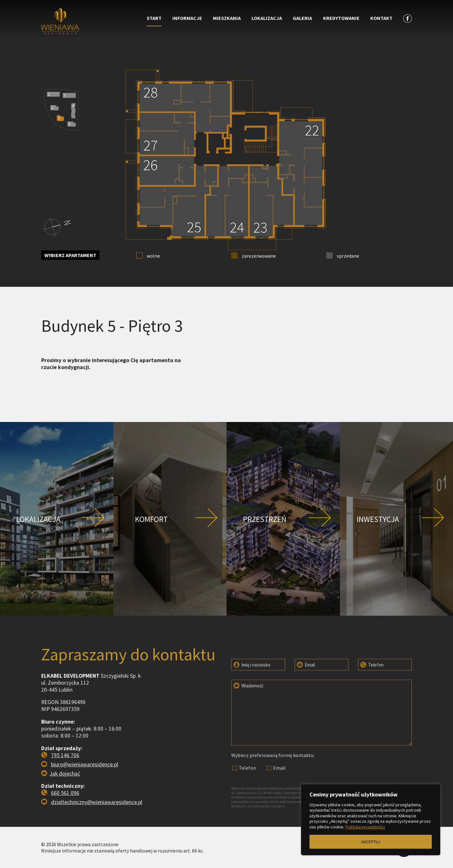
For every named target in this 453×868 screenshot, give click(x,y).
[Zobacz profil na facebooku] (408, 18)
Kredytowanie (341, 18)
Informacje (187, 18)
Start (154, 18)
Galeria (302, 18)
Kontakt (381, 18)
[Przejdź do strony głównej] (88, 22)
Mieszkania (227, 18)
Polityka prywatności (365, 827)
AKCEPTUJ (371, 842)
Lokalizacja (267, 18)
